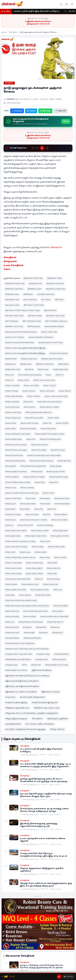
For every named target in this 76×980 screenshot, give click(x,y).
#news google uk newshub (16, 472)
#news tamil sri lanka (13, 568)
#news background (13, 418)
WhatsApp (45, 111)
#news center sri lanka (29, 423)
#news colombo (62, 423)
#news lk (47, 515)
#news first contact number (16, 445)
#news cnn (47, 423)
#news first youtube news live (41, 461)
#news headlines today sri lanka (18, 482)
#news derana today (28, 429)
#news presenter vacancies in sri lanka (20, 542)
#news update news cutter (16, 590)
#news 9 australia (12, 402)
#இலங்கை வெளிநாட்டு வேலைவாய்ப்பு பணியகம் (27, 676)
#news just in (11, 504)
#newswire (43, 633)
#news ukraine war (50, 584)
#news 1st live (24, 380)
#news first (31, 439)
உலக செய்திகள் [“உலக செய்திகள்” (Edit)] (14, 266)
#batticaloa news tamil (55, 284)
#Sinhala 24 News (12, 638)
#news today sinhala (13, 574)
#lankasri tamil (11, 359)
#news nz (9, 525)
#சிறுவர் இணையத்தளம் (16, 719)
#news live (52, 509)
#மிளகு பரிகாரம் (57, 729)
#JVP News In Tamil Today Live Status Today (22, 311)
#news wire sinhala (43, 595)
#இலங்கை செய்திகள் (41, 670)
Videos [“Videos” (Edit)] (7, 269)
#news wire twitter (61, 606)
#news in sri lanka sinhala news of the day (22, 493)
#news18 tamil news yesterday (31, 622)
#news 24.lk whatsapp (14, 396)
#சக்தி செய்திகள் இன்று (16, 703)
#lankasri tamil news (29, 359)
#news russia (25, 552)
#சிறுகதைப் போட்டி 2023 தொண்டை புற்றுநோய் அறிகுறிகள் (32, 713)
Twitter (31, 111)
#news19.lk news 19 (55, 622)
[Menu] (72, 4)
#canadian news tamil (46, 294)
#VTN (24, 665)
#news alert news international (49, 402)
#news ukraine (11, 584)
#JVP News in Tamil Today (34, 305)
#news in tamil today (13, 499)
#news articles (30, 407)
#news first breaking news (50, 439)
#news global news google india (33, 466)
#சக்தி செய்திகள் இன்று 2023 (45, 703)
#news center (11, 423)
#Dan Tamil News (30, 300)
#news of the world (25, 525)
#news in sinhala (27, 488)
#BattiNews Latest (35, 289)
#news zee (10, 622)
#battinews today (12, 294)
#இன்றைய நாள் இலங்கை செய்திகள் (22, 686)
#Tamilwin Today (43, 654)
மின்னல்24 (56, 248)
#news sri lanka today (35, 563)
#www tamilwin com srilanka (16, 670)
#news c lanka (53, 418)
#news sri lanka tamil (13, 563)
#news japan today (62, 499)
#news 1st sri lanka (31, 386)
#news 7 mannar (34, 396)
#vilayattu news (11, 665)
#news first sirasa (58, 450)
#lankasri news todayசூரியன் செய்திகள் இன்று (25, 353)
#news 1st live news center (44, 380)
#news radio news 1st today (16, 547)
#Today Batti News (61, 654)
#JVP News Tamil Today (14, 316)
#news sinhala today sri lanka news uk (20, 558)
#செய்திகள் (37, 719)
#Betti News (28, 294)
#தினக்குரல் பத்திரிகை (57, 719)
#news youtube (30, 617)
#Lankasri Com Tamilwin (15, 337)
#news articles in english (49, 407)
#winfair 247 (36, 665)
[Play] (42, 148)
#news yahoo (58, 611)
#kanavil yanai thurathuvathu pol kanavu (21, 332)
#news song (45, 558)
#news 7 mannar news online (56, 396)
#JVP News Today (35, 316)
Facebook (17, 111)
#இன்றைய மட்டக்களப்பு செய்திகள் (21, 692)
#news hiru (54, 482)
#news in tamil (48, 493)
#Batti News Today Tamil (15, 284)
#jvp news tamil (50, 311)
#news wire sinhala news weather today (21, 601)
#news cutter (10, 429)
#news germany (64, 461)
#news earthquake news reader (18, 434)
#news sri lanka (60, 558)
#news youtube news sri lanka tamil (54, 617)
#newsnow (55, 627)
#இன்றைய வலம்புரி (50, 692)
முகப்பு (4, 32)
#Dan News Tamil (12, 300)
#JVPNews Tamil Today (14, 327)
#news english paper (14, 439)
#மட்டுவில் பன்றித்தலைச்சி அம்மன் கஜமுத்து (25, 729)
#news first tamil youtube (15, 461)
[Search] (61, 4)
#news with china (12, 611)
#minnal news (43, 370)
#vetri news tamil (59, 660)
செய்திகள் (13, 32)
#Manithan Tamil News (45, 364)
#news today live (54, 568)
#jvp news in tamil (12, 305)
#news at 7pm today (13, 413)
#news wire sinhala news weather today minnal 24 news (27, 606)
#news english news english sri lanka (50, 434)
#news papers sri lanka (60, 536)
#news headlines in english (34, 477)
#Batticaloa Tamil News (14, 289)
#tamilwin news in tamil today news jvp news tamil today (27, 649)
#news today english (34, 568)
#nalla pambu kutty (61, 370)
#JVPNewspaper (34, 327)
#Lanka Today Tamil (49, 332)
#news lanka (45, 504)
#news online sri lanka (40, 531)
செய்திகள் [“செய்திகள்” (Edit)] (10, 258)
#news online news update (16, 531)
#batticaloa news (35, 284)
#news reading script (56, 547)
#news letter (25, 509)
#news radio (45, 542)
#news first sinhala (39, 450)
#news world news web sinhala (36, 611)
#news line (39, 509)
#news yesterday (12, 617)
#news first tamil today (14, 456)
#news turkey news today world (18, 579)
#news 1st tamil (49, 386)
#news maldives (61, 515)
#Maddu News (26, 364)
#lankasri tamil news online (52, 359)
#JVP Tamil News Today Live (56, 321)
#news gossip (37, 472)
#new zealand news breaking (30, 375)
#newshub (27, 627)
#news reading (38, 547)
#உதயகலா (10, 697)
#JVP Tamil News (12, 321)
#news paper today (13, 536)
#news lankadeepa (62, 504)
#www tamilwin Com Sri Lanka (57, 665)
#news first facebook (40, 445)
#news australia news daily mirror (39, 413)
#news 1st (9, 380)
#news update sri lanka (40, 590)
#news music (10, 520)
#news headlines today (59, 477)
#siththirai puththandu (32, 638)
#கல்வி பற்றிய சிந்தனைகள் (32, 697)
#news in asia (11, 488)
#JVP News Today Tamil (55, 316)
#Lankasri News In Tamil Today (51, 343)
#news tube (52, 574)
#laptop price (10, 364)
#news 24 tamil (65, 391)
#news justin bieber (28, 504)
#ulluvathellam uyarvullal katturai (18, 660)
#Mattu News (63, 364)
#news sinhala (41, 552)
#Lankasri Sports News (58, 353)
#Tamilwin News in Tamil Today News (20, 644)
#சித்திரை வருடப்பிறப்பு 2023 (47, 708)
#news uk (39, 579)
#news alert (28, 402)
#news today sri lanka (34, 574)
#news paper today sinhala (36, 536)
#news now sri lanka (59, 520)
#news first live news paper (16, 450)
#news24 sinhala (12, 627)
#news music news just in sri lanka (34, 520)
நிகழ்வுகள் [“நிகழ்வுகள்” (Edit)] (10, 261)
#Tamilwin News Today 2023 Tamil (19, 654)
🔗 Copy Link (61, 111)
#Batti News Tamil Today (33, 278)
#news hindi (40, 482)
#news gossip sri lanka (56, 472)
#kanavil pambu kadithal (54, 327)
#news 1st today (12, 391)
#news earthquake (48, 429)
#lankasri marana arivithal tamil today (20, 343)
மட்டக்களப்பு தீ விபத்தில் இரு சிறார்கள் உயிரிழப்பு (36, 11)
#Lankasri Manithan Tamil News (41, 337)
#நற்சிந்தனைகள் (13, 724)
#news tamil (52, 563)
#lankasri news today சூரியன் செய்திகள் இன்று (25, 348)
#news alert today (12, 407)
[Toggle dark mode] (67, 4)
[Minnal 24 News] (12, 4)
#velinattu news (42, 660)
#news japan (45, 499)
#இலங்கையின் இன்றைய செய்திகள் (22, 681)
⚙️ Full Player (68, 976)
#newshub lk (41, 627)
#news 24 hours (29, 391)
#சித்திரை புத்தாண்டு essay (17, 708)
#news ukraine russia (30, 584)
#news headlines (12, 477)
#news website (25, 595)
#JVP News (59, 300)
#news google (56, 466)
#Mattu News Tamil (13, 370)
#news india (31, 499)
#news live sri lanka (13, 515)
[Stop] (47, 148)
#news (48, 375)
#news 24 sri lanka (47, 391)
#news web (10, 595)
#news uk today (53, 579)
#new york (10, 375)
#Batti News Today (54, 278)
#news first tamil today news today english (44, 456)
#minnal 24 (29, 370)
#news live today (32, 515)
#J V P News (46, 300)
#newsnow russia (12, 633)
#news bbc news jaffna (34, 418)
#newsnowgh (29, 633)
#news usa (58, 590)
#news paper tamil (60, 531)
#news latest (10, 509)
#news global (11, 466)
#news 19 (60, 375)
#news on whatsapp (45, 525)
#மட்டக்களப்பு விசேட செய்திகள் (40, 724)
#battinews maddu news (56, 289)
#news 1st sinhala (12, 386)
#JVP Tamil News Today (32, 321)
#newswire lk (58, 633)
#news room (10, 552)
